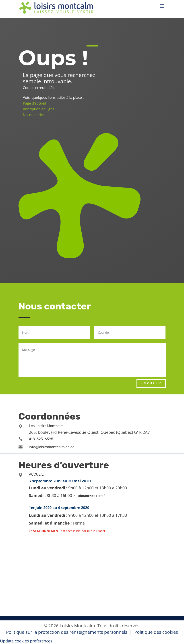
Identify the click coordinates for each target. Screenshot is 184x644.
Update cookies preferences (26, 641)
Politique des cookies (156, 632)
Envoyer (151, 383)
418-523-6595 (41, 439)
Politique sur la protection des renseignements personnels (67, 632)
